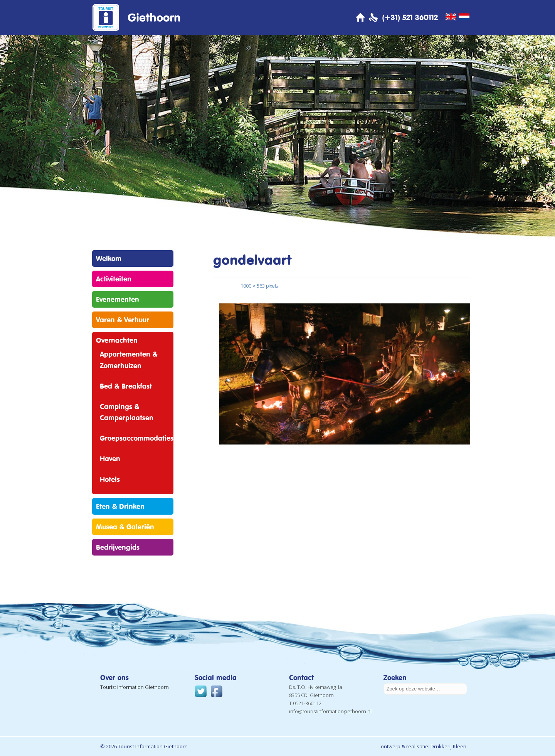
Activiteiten (114, 279)
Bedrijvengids (118, 547)
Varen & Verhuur (123, 320)
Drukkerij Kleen (448, 746)
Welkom (109, 258)
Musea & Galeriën (125, 527)
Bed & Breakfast (126, 386)
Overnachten (117, 340)
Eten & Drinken (120, 506)
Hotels (110, 479)
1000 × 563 (253, 286)
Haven (110, 458)
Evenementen (118, 299)
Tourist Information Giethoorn (135, 687)
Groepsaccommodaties (137, 438)
